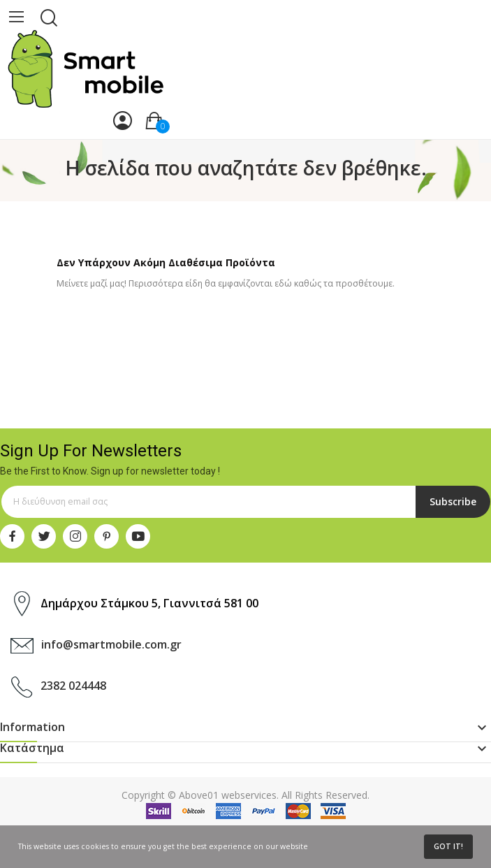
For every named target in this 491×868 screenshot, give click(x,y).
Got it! (448, 846)
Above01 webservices (228, 795)
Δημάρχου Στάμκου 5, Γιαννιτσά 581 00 (149, 603)
